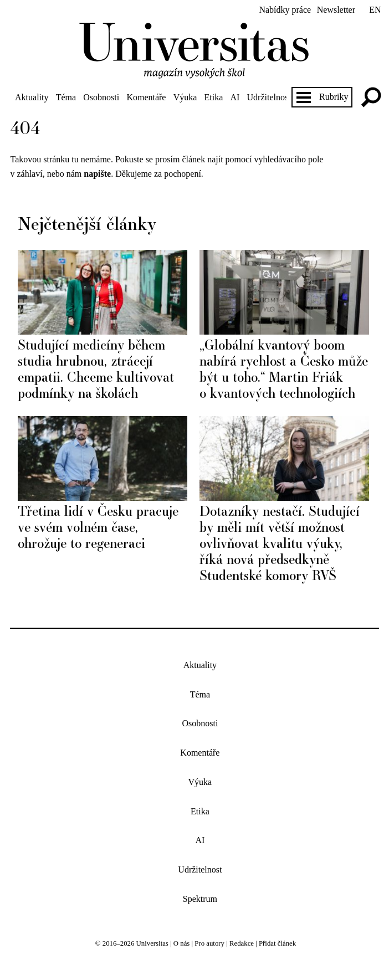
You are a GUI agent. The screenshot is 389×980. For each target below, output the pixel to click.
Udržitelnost (269, 97)
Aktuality (32, 97)
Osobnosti (101, 97)
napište (97, 174)
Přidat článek (277, 943)
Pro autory (209, 943)
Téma (66, 97)
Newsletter (336, 10)
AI (235, 97)
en (375, 10)
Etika (214, 97)
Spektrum (200, 899)
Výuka (185, 97)
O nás (182, 943)
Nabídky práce (285, 10)
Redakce (242, 943)
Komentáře (146, 97)
